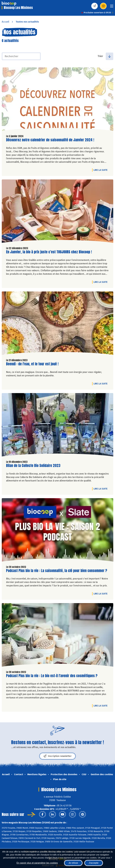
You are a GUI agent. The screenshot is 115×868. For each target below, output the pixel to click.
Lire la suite (101, 170)
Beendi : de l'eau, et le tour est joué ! (32, 364)
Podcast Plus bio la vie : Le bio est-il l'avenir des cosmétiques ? (52, 676)
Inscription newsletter (58, 756)
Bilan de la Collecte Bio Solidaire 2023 (33, 466)
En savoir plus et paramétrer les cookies (37, 863)
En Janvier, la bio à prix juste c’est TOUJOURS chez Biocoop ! (49, 252)
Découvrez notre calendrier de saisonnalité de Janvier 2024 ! (50, 140)
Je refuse (73, 863)
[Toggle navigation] (112, 7)
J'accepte (94, 863)
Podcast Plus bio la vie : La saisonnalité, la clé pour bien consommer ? (57, 571)
